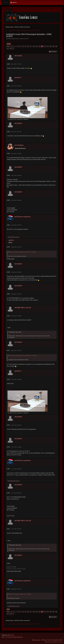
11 (31, 46)
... (16, 46)
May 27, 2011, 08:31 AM (16, 425)
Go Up (8, 609)
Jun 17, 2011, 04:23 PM (16, 493)
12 (33, 46)
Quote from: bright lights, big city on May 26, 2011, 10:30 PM (23, 356)
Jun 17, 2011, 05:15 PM (16, 529)
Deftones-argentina (23, 217)
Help (46, 642)
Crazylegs (20, 145)
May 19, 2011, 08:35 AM (16, 175)
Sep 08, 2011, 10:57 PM (16, 589)
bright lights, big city (24, 308)
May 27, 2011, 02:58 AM (16, 379)
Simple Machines (18, 637)
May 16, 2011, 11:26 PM (16, 64)
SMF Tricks (11, 635)
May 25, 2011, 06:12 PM (16, 247)
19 (53, 46)
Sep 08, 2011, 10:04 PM (11, 567)
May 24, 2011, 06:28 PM (16, 200)
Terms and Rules (53, 642)
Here (8, 516)
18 (50, 46)
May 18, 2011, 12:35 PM (16, 154)
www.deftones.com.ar (13, 237)
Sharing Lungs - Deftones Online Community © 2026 (47, 640)
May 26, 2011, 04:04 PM (16, 272)
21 (8, 49)
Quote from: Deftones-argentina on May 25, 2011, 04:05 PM (23, 252)
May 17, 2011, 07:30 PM (16, 86)
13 (36, 46)
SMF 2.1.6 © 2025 (7, 637)
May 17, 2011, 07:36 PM (16, 132)
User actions (53, 52)
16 (45, 46)
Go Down (9, 44)
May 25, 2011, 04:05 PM (16, 225)
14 (39, 46)
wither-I (19, 78)
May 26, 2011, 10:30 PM (16, 316)
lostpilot (19, 56)
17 (48, 46)
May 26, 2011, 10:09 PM (16, 294)
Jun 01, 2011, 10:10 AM (16, 447)
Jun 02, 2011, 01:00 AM (16, 469)
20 (56, 46)
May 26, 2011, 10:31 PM (16, 351)
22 (11, 49)
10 (28, 46)
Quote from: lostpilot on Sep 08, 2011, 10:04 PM (20, 594)
